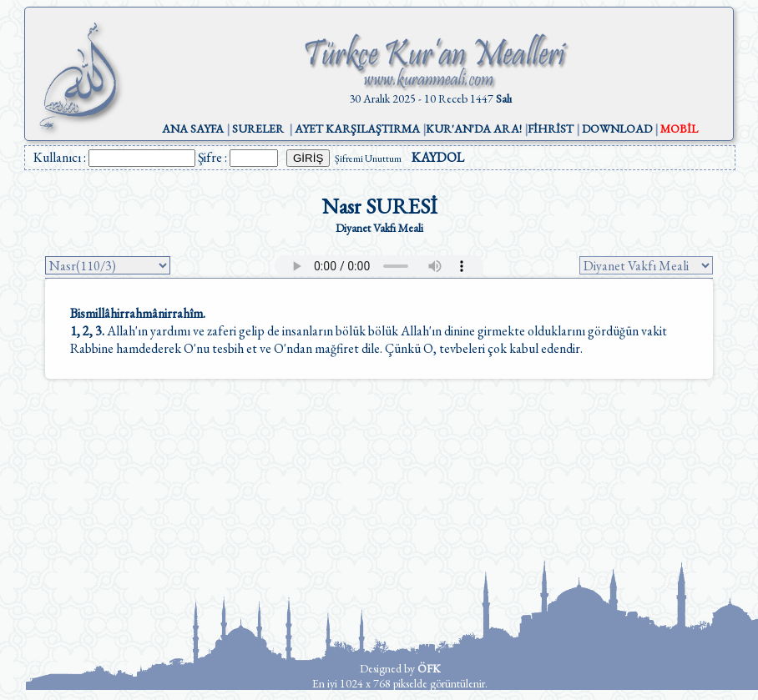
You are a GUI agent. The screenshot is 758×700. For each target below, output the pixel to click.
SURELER (258, 128)
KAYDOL (438, 157)
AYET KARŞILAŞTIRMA (357, 128)
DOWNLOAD (617, 128)
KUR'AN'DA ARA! (474, 128)
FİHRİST (551, 128)
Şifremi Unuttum (368, 159)
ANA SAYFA (193, 128)
